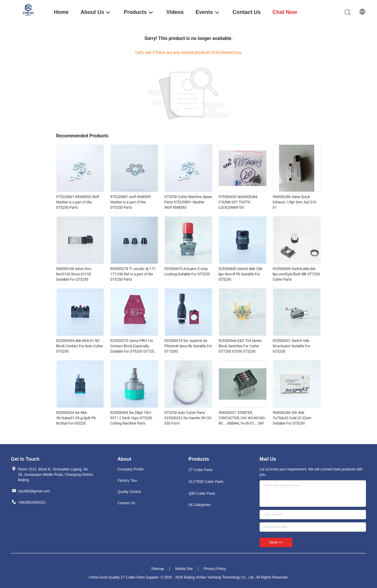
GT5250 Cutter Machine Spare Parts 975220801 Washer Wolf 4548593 (188, 202)
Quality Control (129, 492)
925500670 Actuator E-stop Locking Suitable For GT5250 (187, 271)
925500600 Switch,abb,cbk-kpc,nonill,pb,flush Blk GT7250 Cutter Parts (297, 274)
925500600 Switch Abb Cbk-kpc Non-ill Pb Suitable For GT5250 (241, 274)
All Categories (200, 505)
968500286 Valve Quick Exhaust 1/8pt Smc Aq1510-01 (295, 202)
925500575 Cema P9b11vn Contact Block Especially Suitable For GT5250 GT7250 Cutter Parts (133, 346)
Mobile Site (184, 569)
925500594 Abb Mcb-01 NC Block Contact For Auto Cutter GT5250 (80, 346)
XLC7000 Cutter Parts (206, 482)
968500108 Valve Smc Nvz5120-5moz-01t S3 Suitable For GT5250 (74, 274)
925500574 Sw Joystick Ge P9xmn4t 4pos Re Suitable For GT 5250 (188, 346)
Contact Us (126, 503)
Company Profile (131, 469)
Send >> (276, 542)
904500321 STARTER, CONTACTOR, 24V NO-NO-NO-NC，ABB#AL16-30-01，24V (242, 418)
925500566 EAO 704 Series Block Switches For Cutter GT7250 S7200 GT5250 (240, 346)
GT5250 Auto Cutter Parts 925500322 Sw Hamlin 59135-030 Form (188, 418)
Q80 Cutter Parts (202, 494)
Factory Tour (127, 481)
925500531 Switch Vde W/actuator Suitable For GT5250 (292, 346)
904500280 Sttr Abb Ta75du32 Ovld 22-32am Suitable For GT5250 (292, 418)
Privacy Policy (215, 569)
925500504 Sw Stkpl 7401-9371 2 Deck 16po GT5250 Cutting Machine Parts (132, 418)
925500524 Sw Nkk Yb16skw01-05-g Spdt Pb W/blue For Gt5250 (76, 418)
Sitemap (157, 569)
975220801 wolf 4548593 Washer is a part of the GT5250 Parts (131, 202)
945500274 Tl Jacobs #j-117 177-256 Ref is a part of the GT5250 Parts (133, 274)
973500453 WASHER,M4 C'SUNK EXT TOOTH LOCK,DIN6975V (238, 202)
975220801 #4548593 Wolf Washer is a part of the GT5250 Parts (78, 202)
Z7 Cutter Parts (200, 470)
